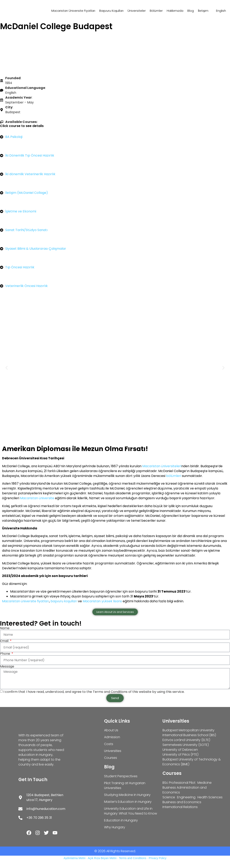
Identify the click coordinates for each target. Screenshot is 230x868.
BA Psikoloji (14, 137)
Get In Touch (33, 780)
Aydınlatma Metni (75, 858)
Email (5, 641)
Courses (172, 773)
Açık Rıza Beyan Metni (102, 858)
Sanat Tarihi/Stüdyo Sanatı (26, 230)
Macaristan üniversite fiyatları (26, 601)
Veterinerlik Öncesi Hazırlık (26, 286)
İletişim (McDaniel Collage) (27, 193)
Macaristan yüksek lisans (102, 601)
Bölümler (156, 11)
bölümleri (174, 476)
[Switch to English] (219, 11)
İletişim (203, 11)
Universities (176, 721)
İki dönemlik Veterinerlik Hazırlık (30, 174)
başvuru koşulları (64, 601)
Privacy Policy (158, 858)
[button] (7, 368)
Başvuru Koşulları (111, 11)
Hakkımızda (175, 11)
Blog (191, 11)
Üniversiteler (137, 11)
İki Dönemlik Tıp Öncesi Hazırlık (30, 155)
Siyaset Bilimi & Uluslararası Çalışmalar (36, 249)
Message (7, 666)
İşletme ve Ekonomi (21, 211)
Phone (5, 654)
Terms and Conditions (132, 858)
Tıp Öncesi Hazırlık (20, 267)
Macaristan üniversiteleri (162, 466)
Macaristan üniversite (37, 498)
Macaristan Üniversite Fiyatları (73, 11)
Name (5, 628)
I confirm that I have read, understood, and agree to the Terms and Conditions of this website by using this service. (94, 692)
